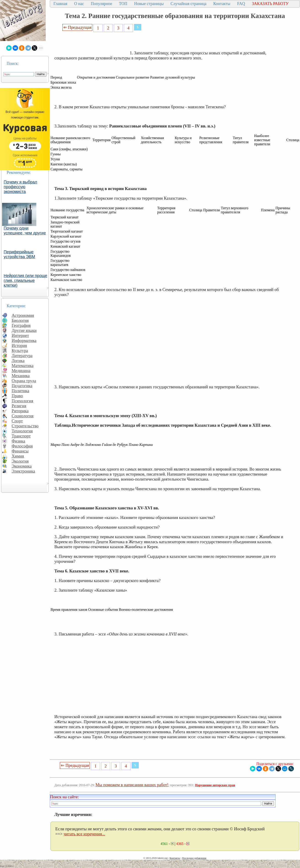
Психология (22, 401)
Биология (20, 320)
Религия (19, 406)
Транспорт (21, 436)
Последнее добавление (194, 858)
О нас (79, 4)
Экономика (22, 466)
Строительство (25, 426)
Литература (22, 356)
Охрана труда (24, 381)
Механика (21, 376)
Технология (22, 431)
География (21, 325)
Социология (23, 416)
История (19, 345)
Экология (20, 461)
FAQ (241, 4)
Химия (18, 456)
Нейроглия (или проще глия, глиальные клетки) (25, 281)
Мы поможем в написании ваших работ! (132, 785)
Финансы (20, 451)
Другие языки (24, 330)
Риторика (20, 411)
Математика (23, 366)
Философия (22, 446)
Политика (20, 391)
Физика (18, 441)
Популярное (102, 4)
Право (17, 396)
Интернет (20, 335)
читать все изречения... (84, 834)
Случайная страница (188, 4)
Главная (60, 4)
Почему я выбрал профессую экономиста (20, 187)
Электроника (23, 471)
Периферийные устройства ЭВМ (19, 254)
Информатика (24, 340)
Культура (20, 351)
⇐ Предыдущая (77, 27)
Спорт (17, 421)
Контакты (222, 4)
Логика (18, 361)
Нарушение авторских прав (215, 785)
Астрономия (23, 315)
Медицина (21, 371)
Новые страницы (149, 4)
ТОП (123, 4)
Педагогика (22, 386)
